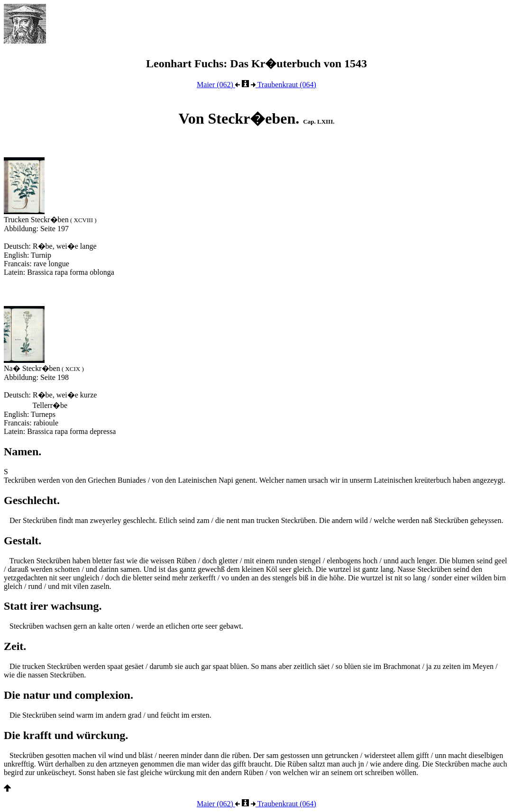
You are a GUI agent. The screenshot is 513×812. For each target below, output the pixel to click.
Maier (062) (218, 85)
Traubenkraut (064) (284, 85)
